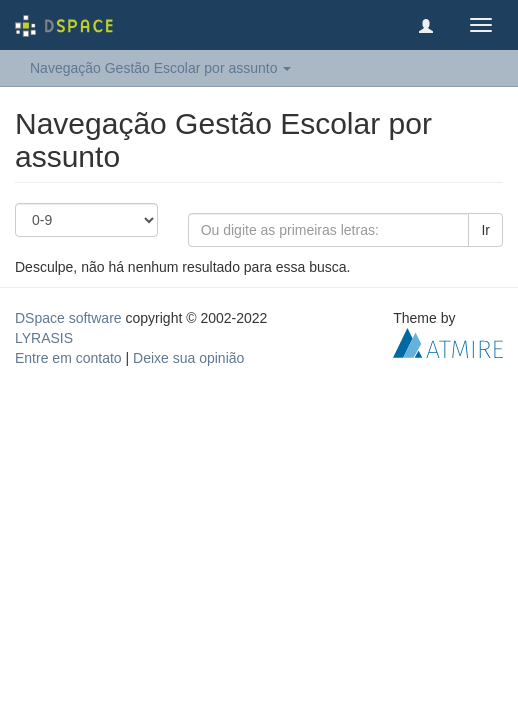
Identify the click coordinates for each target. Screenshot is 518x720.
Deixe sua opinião (188, 358)
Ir (485, 230)
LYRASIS (44, 338)
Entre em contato (68, 358)
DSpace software (68, 318)
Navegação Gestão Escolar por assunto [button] (160, 68)
